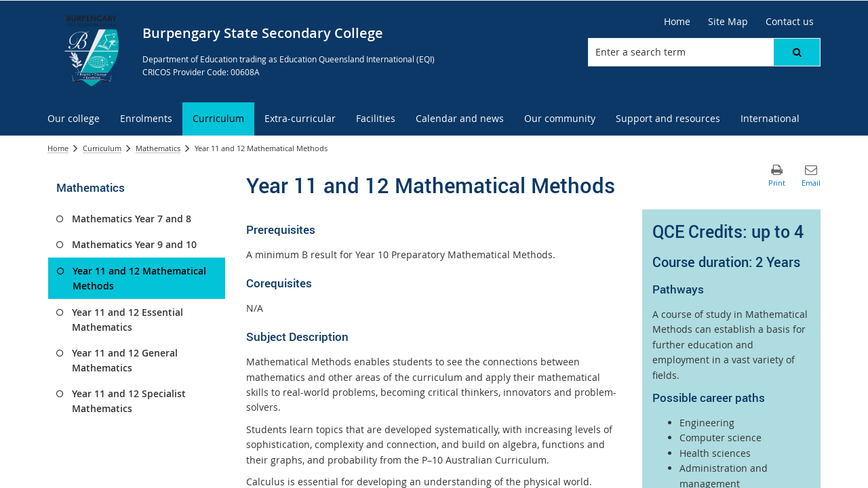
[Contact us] (790, 22)
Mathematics (158, 148)
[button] (797, 52)
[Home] (677, 22)
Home (58, 148)
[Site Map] (728, 22)
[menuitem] (74, 119)
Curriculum (102, 148)
